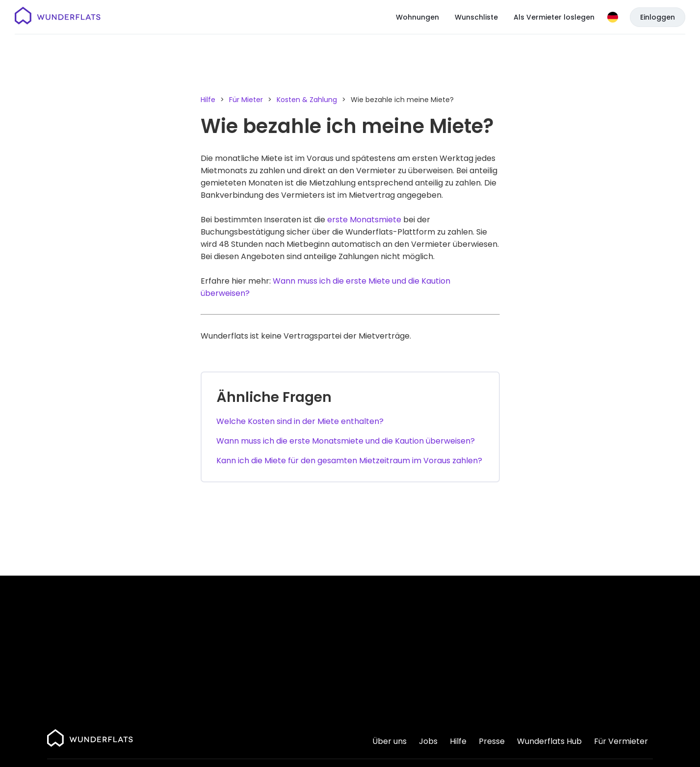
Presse (492, 741)
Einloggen (658, 17)
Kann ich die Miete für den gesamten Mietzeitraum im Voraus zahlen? (349, 461)
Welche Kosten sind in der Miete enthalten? (300, 421)
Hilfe (208, 100)
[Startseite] (58, 17)
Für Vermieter (621, 741)
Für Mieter (246, 100)
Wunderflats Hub (549, 741)
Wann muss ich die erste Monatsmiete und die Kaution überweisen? (346, 441)
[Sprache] (613, 17)
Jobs (428, 741)
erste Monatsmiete (364, 220)
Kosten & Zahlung (307, 100)
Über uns (389, 741)
